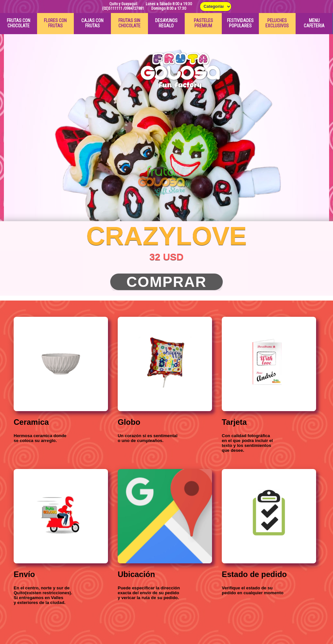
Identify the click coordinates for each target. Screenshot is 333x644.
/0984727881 (134, 8)
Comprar (167, 282)
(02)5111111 (112, 8)
